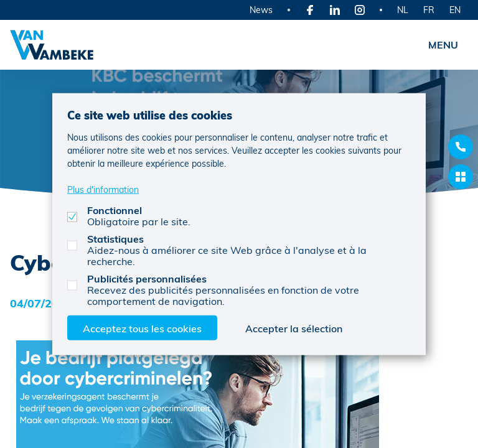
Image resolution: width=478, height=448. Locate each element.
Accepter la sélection (294, 328)
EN (455, 10)
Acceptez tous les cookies (142, 328)
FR (429, 10)
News (261, 10)
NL (403, 10)
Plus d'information (103, 189)
